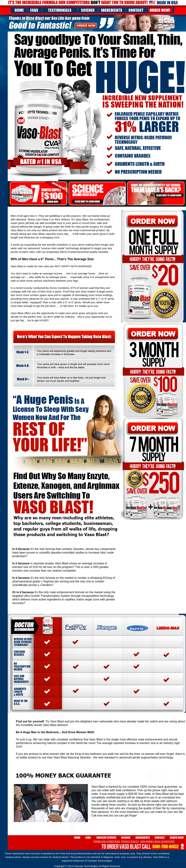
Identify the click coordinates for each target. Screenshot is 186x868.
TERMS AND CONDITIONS (107, 842)
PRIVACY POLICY (130, 842)
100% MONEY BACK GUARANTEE (157, 842)
